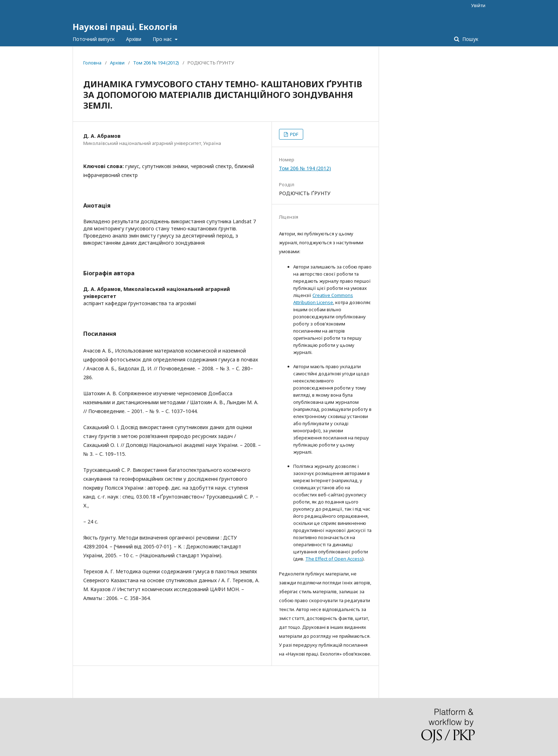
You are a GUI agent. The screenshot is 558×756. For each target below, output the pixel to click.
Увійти (478, 5)
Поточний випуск (94, 39)
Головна (92, 63)
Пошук (470, 39)
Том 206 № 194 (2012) (156, 63)
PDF (294, 134)
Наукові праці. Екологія (125, 27)
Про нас (163, 39)
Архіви (134, 39)
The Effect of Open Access (334, 559)
